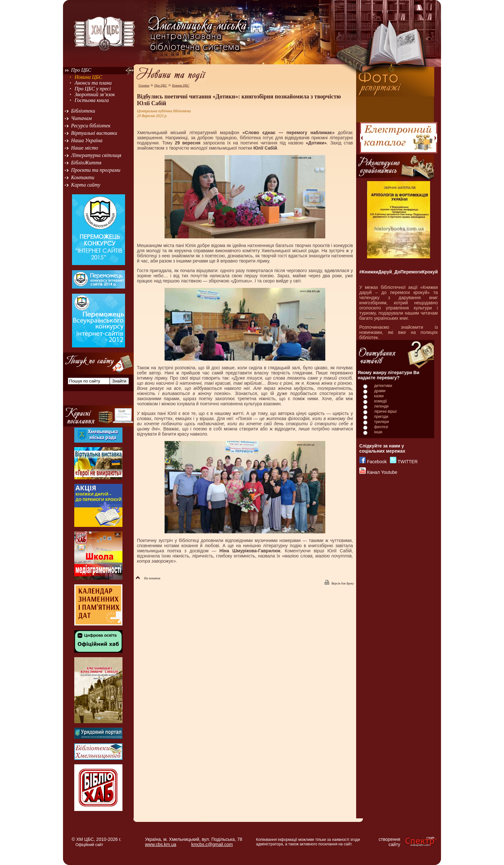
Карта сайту (86, 185)
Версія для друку (339, 583)
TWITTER (408, 462)
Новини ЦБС (88, 77)
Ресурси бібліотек (91, 126)
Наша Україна (87, 140)
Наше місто (85, 148)
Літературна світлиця (96, 155)
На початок (148, 578)
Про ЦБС (81, 70)
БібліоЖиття (86, 163)
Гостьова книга (92, 100)
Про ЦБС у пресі (93, 89)
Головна (144, 85)
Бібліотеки (83, 111)
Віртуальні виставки (94, 133)
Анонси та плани (93, 83)
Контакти (83, 177)
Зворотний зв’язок (95, 94)
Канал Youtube (382, 472)
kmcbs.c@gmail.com (212, 844)
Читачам (81, 118)
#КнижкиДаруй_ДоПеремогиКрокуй (399, 272)
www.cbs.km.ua (161, 844)
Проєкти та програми (96, 170)
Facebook (377, 462)
